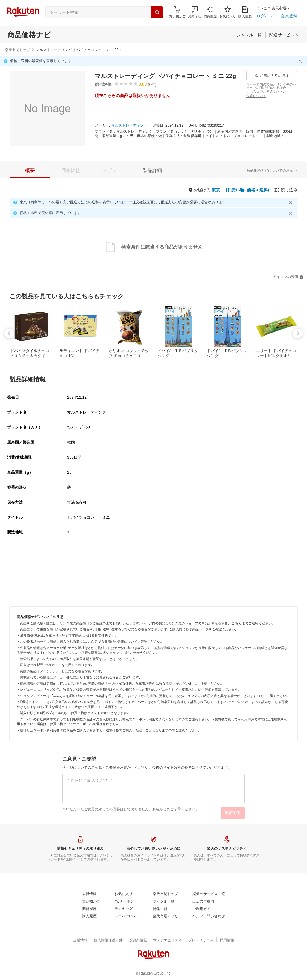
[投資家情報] (138, 940)
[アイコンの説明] (288, 277)
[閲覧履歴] (210, 12)
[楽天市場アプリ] (165, 916)
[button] (195, 12)
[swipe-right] (298, 333)
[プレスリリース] (201, 940)
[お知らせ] (195, 12)
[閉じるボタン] (301, 61)
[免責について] (256, 96)
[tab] (30, 170)
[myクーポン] (124, 902)
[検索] (157, 12)
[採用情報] (227, 940)
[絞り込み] (286, 190)
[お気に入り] (228, 12)
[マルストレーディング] (129, 126)
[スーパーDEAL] (126, 916)
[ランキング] (124, 909)
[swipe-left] (9, 333)
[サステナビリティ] (168, 940)
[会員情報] (89, 894)
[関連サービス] (285, 35)
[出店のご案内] (203, 902)
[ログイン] (265, 16)
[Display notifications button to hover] (177, 12)
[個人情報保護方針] (108, 940)
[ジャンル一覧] (249, 35)
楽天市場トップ (17, 50)
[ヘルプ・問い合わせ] (209, 916)
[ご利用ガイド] (203, 909)
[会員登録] (289, 16)
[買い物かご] (91, 902)
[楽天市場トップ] (165, 894)
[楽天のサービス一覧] (209, 894)
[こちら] (251, 92)
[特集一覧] (160, 909)
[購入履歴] (245, 12)
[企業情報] (80, 940)
